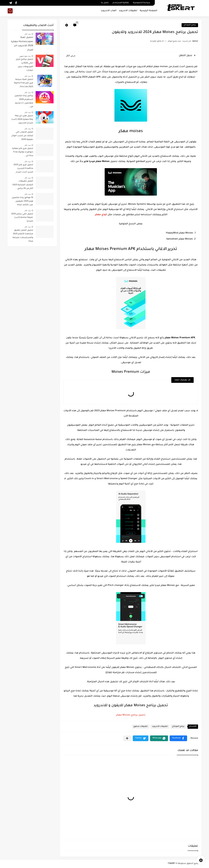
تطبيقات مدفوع (141, 727)
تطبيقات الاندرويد (128, 11)
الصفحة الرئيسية (149, 11)
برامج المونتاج (190, 25)
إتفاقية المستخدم (121, 3)
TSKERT (171, 864)
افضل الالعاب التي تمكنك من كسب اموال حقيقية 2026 (22, 136)
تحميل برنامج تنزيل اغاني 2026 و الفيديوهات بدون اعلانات (24, 65)
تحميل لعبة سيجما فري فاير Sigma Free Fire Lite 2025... (24, 83)
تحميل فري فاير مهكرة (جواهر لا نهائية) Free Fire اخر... (23, 152)
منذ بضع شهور (25, 56)
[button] (178, 738)
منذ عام (28, 34)
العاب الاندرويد (109, 11)
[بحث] (10, 11)
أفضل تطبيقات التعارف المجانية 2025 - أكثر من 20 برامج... (22, 185)
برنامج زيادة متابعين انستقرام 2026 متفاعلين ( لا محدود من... (24, 101)
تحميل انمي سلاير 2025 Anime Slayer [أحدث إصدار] (22, 218)
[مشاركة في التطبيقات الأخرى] (127, 738)
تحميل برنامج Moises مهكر (131, 715)
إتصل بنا (105, 3)
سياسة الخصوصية (142, 3)
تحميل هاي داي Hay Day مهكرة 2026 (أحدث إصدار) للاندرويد (22, 120)
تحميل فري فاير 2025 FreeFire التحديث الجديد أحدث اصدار (23, 169)
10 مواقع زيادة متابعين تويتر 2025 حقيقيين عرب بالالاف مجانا (22, 201)
